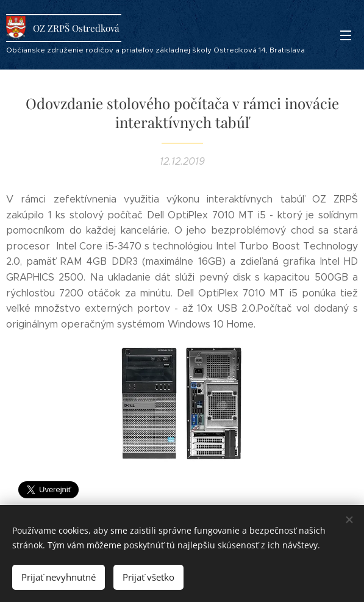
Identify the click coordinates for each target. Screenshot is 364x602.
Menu (346, 35)
